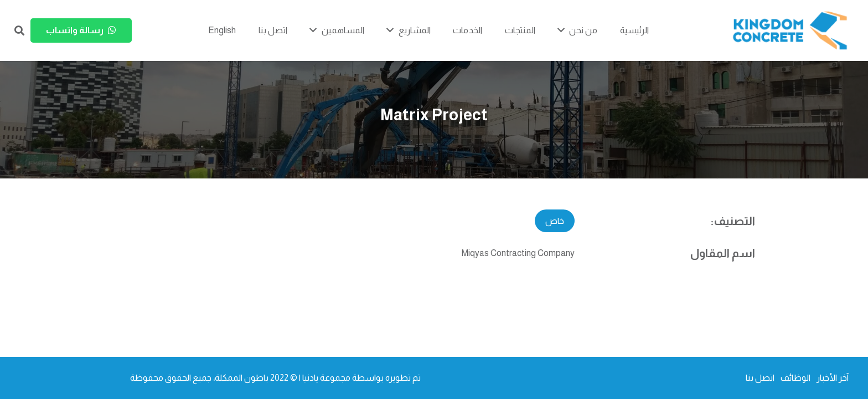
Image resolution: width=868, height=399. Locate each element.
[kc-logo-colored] (790, 30)
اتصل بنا (760, 378)
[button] (19, 31)
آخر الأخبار (833, 378)
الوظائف (795, 378)
